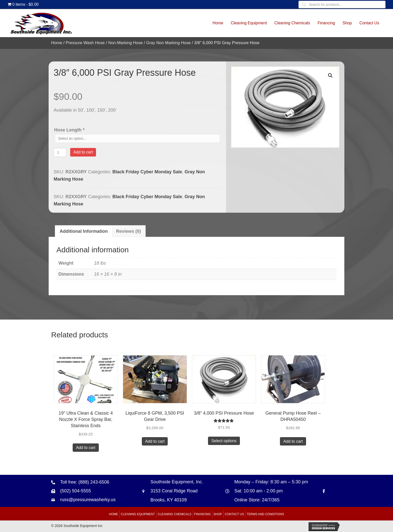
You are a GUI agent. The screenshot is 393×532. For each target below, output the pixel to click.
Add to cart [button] (86, 448)
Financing (203, 514)
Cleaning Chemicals (175, 514)
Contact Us (234, 514)
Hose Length (70, 130)
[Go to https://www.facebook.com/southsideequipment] (324, 491)
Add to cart (83, 152)
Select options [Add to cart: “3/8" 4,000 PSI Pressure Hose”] (224, 441)
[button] (330, 75)
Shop (218, 514)
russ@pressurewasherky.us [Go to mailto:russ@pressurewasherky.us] (88, 500)
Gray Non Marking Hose (168, 43)
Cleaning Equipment (138, 514)
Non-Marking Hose (125, 43)
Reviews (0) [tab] (128, 231)
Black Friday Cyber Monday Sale (147, 172)
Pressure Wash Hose (85, 43)
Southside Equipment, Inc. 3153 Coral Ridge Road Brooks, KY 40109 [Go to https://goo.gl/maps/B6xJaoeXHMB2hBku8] (177, 491)
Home (57, 43)
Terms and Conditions (265, 514)
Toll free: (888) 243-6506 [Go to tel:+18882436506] (85, 482)
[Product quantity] (60, 152)
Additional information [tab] (84, 231)
